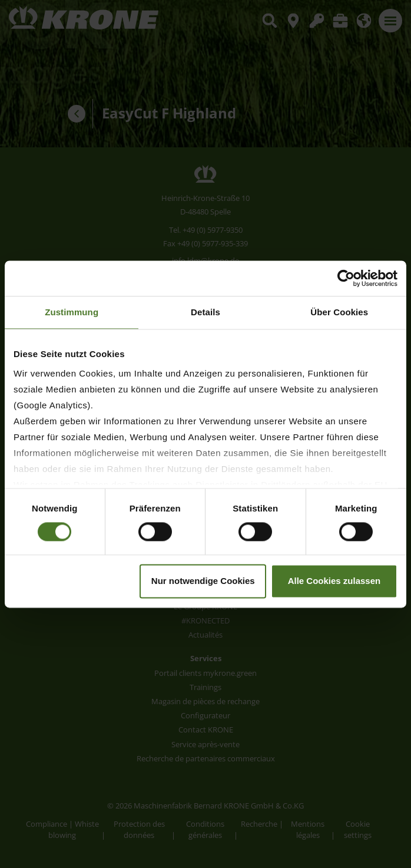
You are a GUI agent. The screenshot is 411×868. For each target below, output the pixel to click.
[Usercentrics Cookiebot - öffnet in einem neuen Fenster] (346, 278)
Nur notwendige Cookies (203, 581)
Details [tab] (206, 312)
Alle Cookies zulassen (334, 581)
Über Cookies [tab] (339, 312)
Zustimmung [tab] (72, 312)
